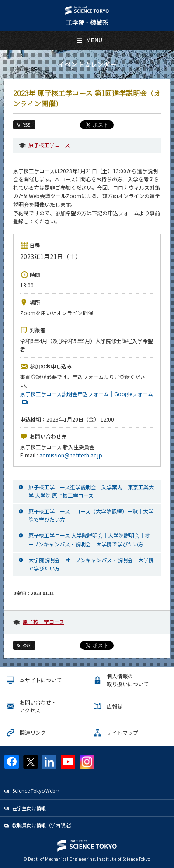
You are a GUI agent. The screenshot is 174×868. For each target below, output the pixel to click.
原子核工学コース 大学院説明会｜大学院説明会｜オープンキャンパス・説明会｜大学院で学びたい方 (89, 539)
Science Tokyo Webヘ (36, 790)
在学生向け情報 (29, 808)
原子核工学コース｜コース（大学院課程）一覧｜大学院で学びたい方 (91, 515)
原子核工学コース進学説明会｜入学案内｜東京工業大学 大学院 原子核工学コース (91, 491)
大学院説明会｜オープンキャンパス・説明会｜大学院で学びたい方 (91, 564)
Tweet (87, 645)
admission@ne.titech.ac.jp (71, 455)
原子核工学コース (49, 145)
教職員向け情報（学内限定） (43, 825)
